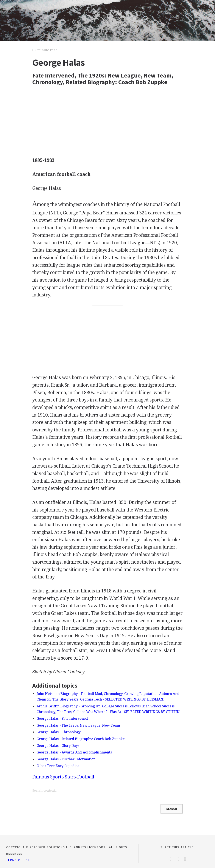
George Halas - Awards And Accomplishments (74, 752)
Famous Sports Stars (54, 777)
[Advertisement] (107, 121)
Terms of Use (18, 860)
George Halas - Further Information (66, 759)
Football (86, 777)
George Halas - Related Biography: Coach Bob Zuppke (81, 739)
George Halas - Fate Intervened (62, 718)
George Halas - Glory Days (58, 746)
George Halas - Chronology (59, 732)
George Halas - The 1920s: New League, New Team (78, 725)
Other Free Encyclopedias (58, 766)
